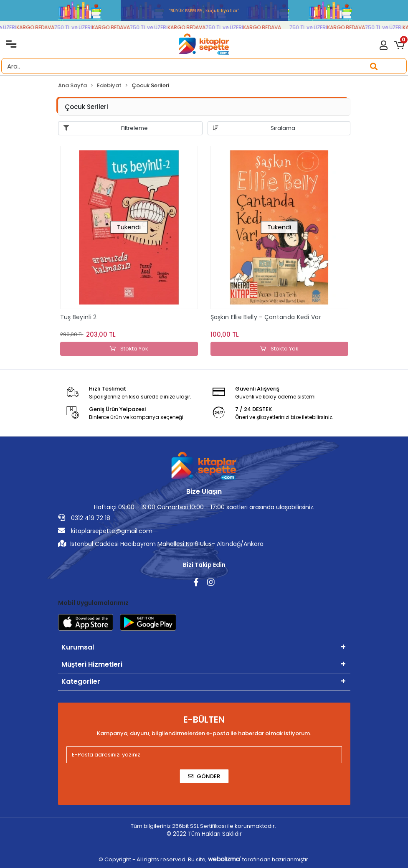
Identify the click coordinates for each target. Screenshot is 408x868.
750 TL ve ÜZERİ (76, 27)
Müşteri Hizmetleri (92, 664)
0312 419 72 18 (84, 518)
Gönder (204, 776)
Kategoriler (81, 681)
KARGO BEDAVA (39, 27)
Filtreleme (134, 128)
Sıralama (283, 128)
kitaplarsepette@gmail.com (105, 531)
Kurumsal (78, 647)
